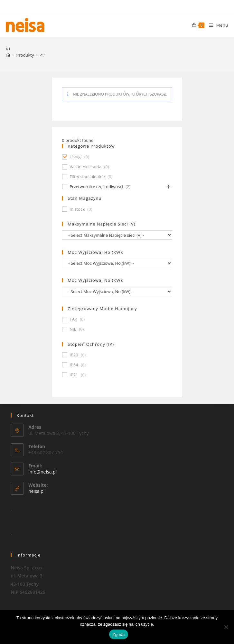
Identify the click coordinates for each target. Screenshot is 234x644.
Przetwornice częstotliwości (96, 187)
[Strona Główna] (8, 55)
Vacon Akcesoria (85, 167)
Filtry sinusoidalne (87, 177)
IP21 (74, 375)
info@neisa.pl (42, 472)
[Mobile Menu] (216, 25)
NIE (73, 329)
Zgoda (118, 635)
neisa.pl (36, 491)
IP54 (74, 365)
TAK (73, 319)
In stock (77, 209)
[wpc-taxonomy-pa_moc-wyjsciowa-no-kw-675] (117, 291)
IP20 (74, 355)
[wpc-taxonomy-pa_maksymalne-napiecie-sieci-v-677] (117, 235)
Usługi (75, 157)
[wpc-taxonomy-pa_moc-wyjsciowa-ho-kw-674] (117, 263)
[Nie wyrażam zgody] (226, 627)
